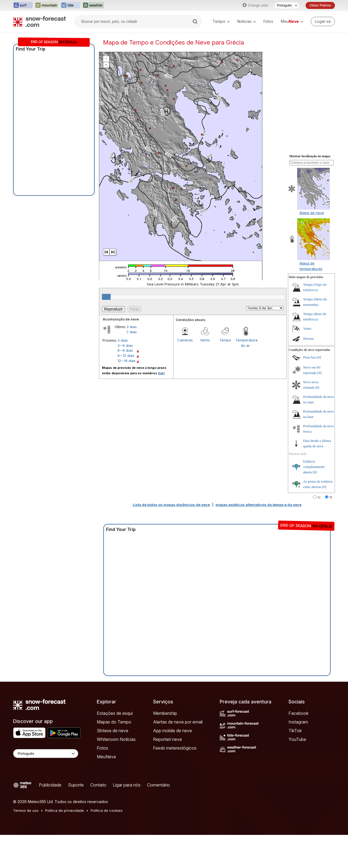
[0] (319, 357)
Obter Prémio (320, 5)
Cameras (185, 340)
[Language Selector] (46, 754)
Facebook (299, 713)
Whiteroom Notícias (116, 739)
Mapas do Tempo (114, 722)
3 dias (132, 327)
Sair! (161, 373)
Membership (165, 713)
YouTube (297, 739)
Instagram (298, 722)
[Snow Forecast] (39, 21)
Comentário (159, 785)
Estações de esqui (115, 713)
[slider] (106, 297)
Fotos (268, 21)
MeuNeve (106, 757)
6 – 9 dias (125, 350)
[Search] (195, 21)
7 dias (132, 332)
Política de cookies (107, 810)
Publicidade (50, 785)
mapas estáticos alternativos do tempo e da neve (259, 505)
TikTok (295, 731)
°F (331, 498)
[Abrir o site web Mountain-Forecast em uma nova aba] (47, 5)
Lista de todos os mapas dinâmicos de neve (171, 505)
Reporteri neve (167, 739)
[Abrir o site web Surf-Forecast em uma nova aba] (23, 5)
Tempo (221, 21)
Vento (205, 340)
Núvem (308, 339)
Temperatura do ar (246, 343)
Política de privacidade (65, 810)
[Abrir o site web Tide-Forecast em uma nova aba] (70, 5)
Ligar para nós (127, 785)
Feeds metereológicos (175, 748)
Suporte (76, 785)
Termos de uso (26, 810)
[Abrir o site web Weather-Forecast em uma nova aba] (93, 5)
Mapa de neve (312, 213)
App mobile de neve (173, 731)
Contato (98, 785)
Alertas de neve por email (178, 722)
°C (319, 498)
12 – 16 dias (127, 361)
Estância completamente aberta (314, 467)
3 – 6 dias (125, 345)
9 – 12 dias (126, 356)
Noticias (247, 21)
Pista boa (310, 357)
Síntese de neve (113, 731)
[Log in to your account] (323, 21)
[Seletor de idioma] (287, 5)
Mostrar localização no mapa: (310, 156)
